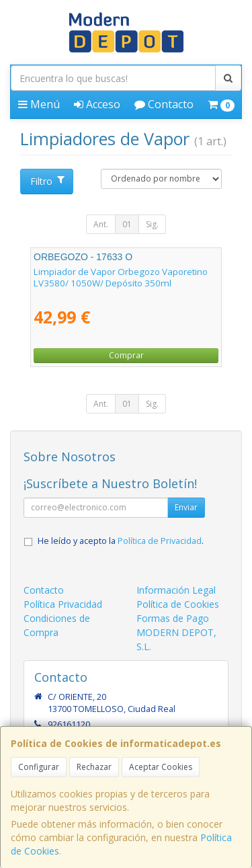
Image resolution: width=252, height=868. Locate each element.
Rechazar (94, 767)
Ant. (101, 224)
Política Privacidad (63, 604)
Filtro (47, 181)
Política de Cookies (178, 604)
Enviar (186, 507)
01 (127, 224)
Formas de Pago (173, 618)
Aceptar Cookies (161, 767)
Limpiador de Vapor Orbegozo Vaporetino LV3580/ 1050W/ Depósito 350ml (121, 277)
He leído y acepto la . (121, 541)
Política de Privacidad (160, 541)
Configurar (39, 767)
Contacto (164, 104)
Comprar (126, 355)
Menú (39, 104)
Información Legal (176, 590)
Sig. (152, 224)
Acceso (97, 104)
